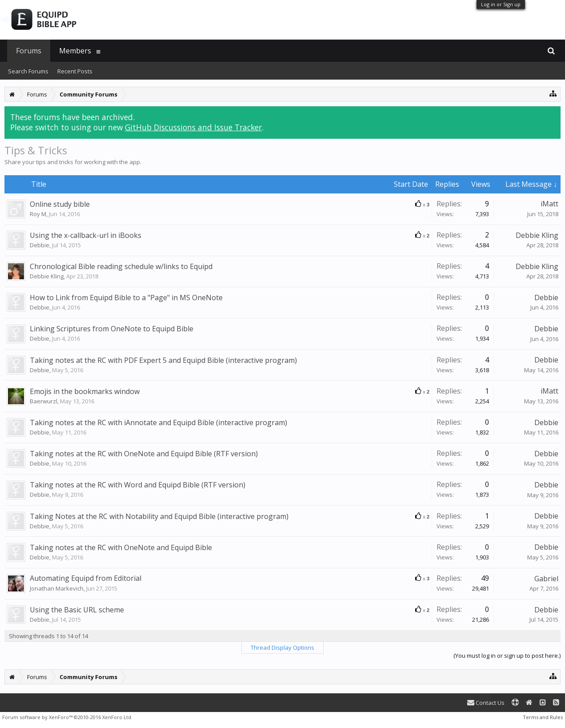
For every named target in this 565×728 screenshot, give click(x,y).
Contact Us (486, 703)
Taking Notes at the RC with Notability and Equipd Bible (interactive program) (159, 516)
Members (75, 51)
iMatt (549, 204)
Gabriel (546, 579)
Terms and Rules (543, 717)
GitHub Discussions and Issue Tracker (193, 127)
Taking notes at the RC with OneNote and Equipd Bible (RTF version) (144, 454)
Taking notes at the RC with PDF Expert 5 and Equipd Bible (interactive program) (163, 360)
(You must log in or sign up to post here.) (507, 656)
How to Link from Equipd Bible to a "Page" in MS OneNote (126, 298)
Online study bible (60, 204)
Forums (29, 51)
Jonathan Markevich (57, 588)
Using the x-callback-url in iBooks (86, 235)
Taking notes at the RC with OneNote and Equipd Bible (121, 547)
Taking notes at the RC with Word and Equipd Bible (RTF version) (138, 485)
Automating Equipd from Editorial (86, 578)
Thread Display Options (282, 648)
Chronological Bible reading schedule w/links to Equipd (121, 266)
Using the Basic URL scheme (77, 610)
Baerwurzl (44, 401)
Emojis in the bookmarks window (85, 391)
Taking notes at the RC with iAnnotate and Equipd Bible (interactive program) (158, 422)
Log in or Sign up (501, 4)
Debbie (40, 245)
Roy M (38, 214)
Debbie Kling (537, 235)
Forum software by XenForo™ (67, 717)
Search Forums (28, 71)
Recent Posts (75, 71)
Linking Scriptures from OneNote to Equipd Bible (112, 329)
